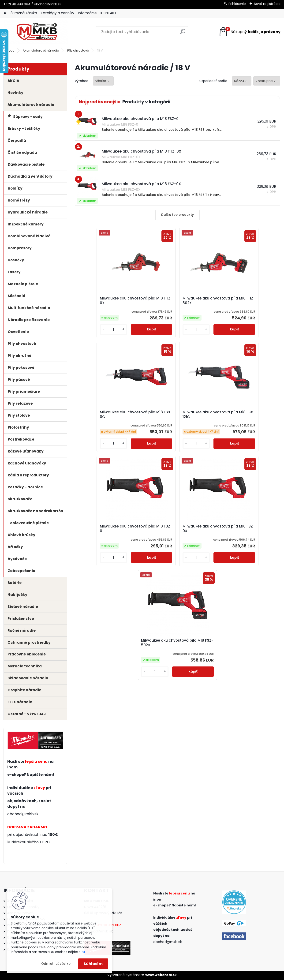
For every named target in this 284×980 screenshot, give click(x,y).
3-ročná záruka (24, 13)
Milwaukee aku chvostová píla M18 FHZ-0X (107, 303)
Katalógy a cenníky (58, 13)
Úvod (11, 50)
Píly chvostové (78, 50)
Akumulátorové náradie (41, 50)
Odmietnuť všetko (56, 964)
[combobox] (242, 81)
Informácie (87, 13)
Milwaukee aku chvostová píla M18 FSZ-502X (176, 540)
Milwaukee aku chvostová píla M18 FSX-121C (107, 420)
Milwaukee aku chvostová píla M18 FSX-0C (245, 301)
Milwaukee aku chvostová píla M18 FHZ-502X (176, 303)
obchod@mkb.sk (23, 814)
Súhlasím (93, 964)
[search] (183, 33)
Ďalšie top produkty (177, 215)
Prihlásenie (237, 4)
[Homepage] (5, 13)
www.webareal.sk (161, 975)
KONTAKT (108, 13)
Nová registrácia (267, 4)
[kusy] (90, 335)
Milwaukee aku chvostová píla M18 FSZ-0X (245, 422)
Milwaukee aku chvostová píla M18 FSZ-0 (176, 422)
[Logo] (36, 32)
